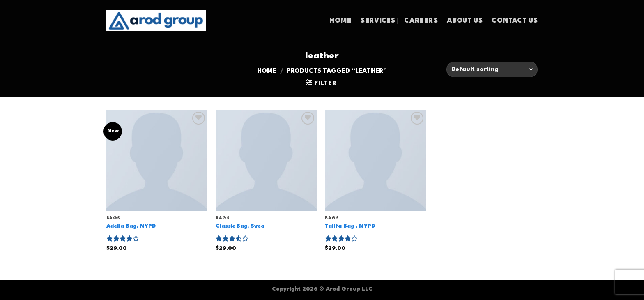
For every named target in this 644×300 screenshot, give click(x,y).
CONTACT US (515, 21)
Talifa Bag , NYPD (350, 226)
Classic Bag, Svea (240, 226)
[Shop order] (492, 70)
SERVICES (378, 21)
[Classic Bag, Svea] (266, 160)
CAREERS (421, 21)
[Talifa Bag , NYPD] (376, 160)
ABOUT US (465, 21)
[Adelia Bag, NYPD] (157, 160)
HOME (340, 21)
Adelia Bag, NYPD (131, 226)
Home (267, 71)
